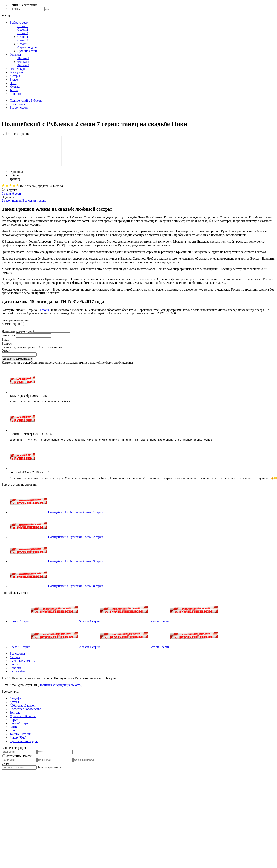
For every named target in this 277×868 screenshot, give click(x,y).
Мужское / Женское (23, 719)
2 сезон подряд (12, 201)
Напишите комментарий (18, 333)
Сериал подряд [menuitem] (28, 47)
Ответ (6, 352)
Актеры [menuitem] (15, 76)
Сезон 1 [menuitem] (23, 26)
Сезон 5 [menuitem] (23, 40)
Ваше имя (8, 337)
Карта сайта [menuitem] (18, 674)
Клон (13, 733)
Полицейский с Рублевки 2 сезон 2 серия (75, 540)
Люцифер (16, 701)
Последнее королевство (25, 712)
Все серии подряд (34, 201)
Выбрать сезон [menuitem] (19, 22)
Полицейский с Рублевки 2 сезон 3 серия (75, 564)
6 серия (7, 193)
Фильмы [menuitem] (15, 55)
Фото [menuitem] (13, 83)
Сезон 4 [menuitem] (23, 37)
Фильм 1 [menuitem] (23, 58)
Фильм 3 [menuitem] (23, 65)
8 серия (17, 193)
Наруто (14, 722)
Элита (14, 730)
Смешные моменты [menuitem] (23, 663)
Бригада (15, 715)
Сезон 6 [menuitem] (23, 44)
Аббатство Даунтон (23, 708)
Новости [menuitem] (15, 94)
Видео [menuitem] (14, 79)
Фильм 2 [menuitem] (23, 62)
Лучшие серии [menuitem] (27, 51)
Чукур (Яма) (18, 740)
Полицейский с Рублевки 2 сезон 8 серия (75, 589)
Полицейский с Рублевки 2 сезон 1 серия (75, 515)
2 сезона (43, 310)
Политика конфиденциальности (60, 688)
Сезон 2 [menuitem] (23, 30)
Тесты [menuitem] (14, 90)
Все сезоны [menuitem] (17, 656)
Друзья (14, 705)
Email (5, 341)
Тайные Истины (20, 737)
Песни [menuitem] (14, 667)
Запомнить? (14, 759)
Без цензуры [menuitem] (18, 69)
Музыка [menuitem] (15, 87)
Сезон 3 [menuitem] (23, 33)
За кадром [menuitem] (16, 72)
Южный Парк (19, 726)
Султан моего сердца (24, 744)
